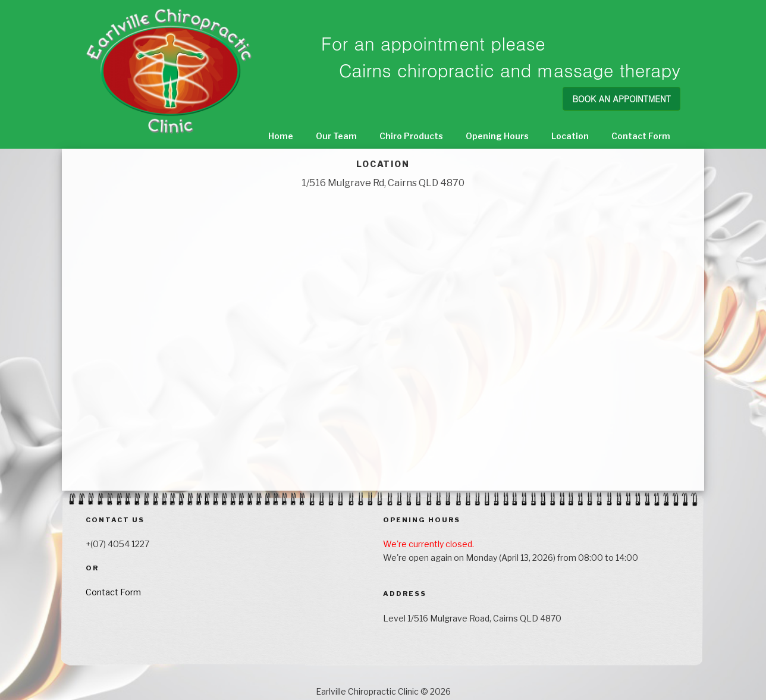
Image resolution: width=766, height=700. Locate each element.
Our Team (336, 136)
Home (281, 136)
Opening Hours (497, 136)
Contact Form (641, 136)
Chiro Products (411, 136)
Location (570, 136)
